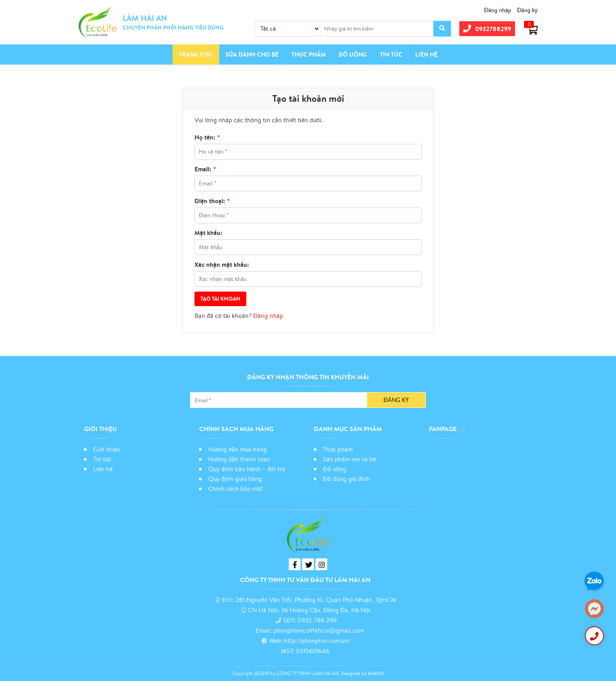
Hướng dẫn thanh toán (239, 459)
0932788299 (487, 28)
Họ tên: (207, 137)
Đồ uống (335, 469)
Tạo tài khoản (220, 299)
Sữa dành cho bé (252, 54)
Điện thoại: (212, 201)
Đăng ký (527, 10)
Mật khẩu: (208, 233)
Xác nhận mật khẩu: (222, 264)
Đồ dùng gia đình (346, 479)
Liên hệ (426, 54)
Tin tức (391, 54)
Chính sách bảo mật (236, 488)
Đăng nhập (498, 10)
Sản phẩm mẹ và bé (349, 459)
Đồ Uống (353, 54)
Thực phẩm (309, 54)
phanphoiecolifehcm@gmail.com (319, 630)
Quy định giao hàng (235, 479)
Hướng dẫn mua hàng (237, 449)
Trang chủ (196, 54)
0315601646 (313, 651)
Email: (205, 169)
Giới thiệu (106, 449)
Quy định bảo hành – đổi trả (247, 469)
